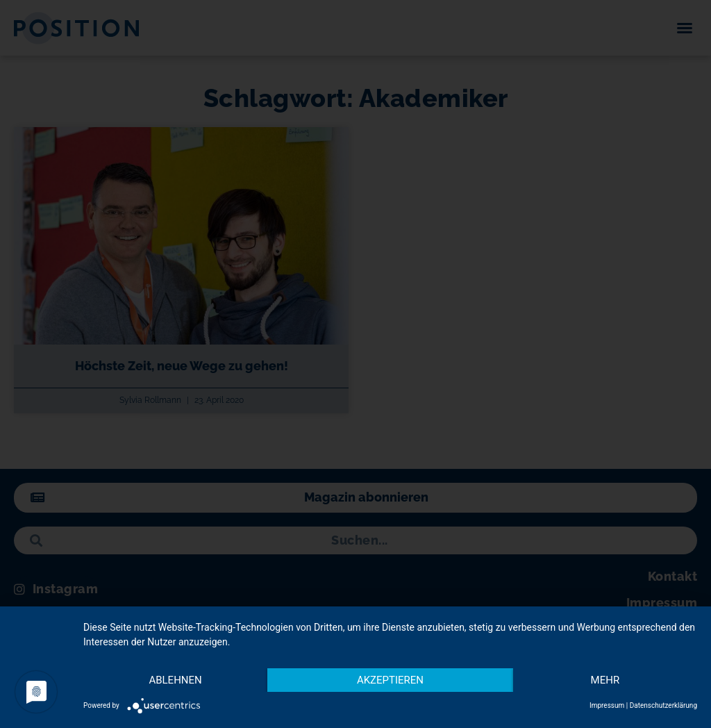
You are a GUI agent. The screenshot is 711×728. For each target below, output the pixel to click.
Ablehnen (175, 680)
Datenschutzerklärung (663, 705)
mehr (605, 680)
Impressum (607, 705)
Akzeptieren (390, 680)
